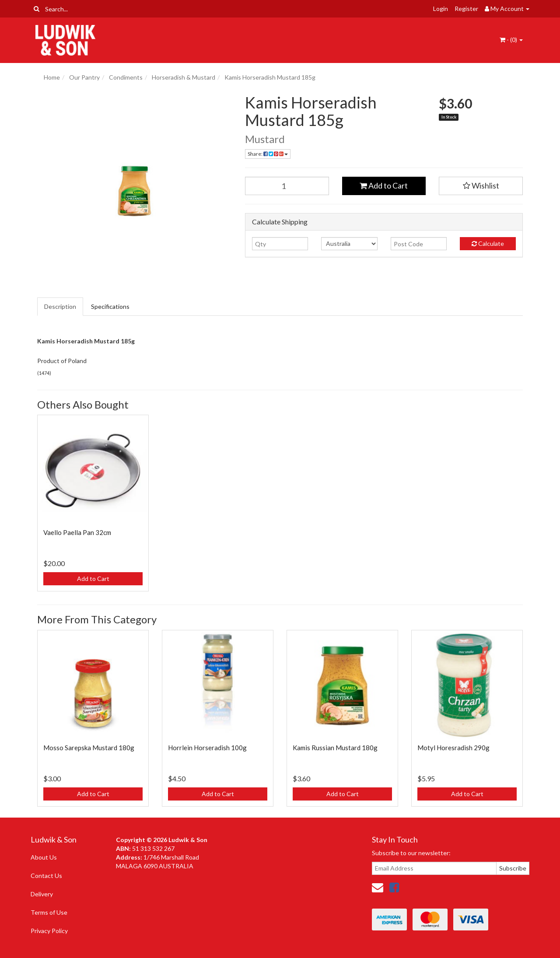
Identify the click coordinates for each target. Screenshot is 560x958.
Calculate (488, 243)
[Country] (349, 244)
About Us (44, 857)
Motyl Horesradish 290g (453, 748)
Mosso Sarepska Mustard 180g (89, 748)
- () (511, 40)
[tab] (61, 307)
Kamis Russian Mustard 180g (335, 748)
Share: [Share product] (268, 154)
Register (466, 9)
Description (60, 306)
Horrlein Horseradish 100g (207, 748)
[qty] (280, 244)
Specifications (110, 306)
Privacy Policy (49, 931)
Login (441, 9)
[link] (394, 887)
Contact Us (46, 876)
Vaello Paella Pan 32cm (77, 532)
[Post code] (419, 244)
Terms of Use (49, 912)
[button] (481, 186)
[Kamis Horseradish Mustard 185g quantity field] (287, 186)
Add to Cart (384, 185)
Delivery (42, 894)
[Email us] (378, 887)
